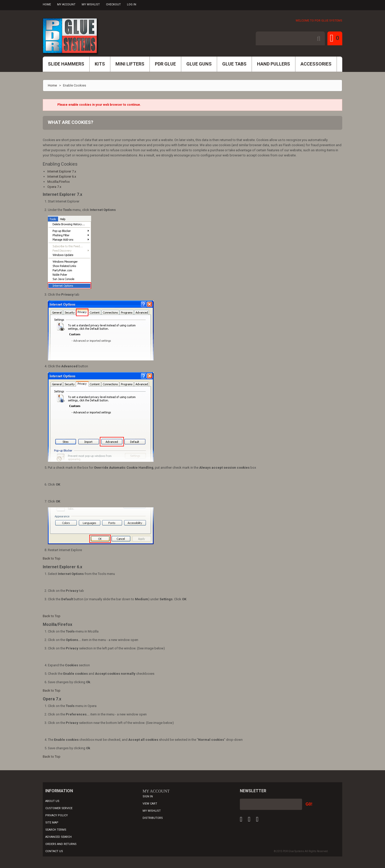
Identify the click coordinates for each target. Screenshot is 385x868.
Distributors (153, 818)
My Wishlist (91, 4)
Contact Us (54, 851)
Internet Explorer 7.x (62, 171)
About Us (52, 801)
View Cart (150, 804)
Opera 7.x (54, 187)
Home (47, 4)
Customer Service (59, 808)
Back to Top (52, 558)
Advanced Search (58, 837)
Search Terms (56, 830)
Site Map (52, 823)
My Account (66, 4)
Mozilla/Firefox (58, 182)
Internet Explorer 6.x (62, 176)
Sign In (148, 796)
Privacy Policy (57, 815)
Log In (132, 4)
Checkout (113, 4)
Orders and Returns (61, 844)
